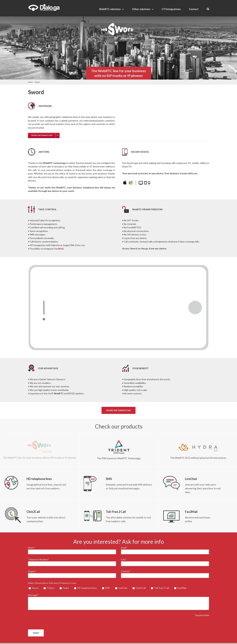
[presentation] (53, 620)
